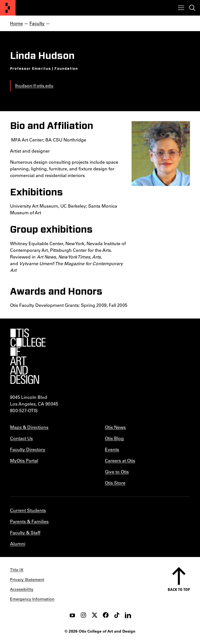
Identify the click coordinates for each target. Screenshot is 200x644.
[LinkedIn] (128, 615)
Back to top (179, 589)
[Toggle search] (192, 8)
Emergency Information (32, 599)
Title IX (17, 570)
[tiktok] (117, 615)
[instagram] (83, 615)
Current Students (28, 510)
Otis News (115, 427)
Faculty (37, 23)
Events (112, 449)
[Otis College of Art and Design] (8, 8)
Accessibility (22, 589)
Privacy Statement (27, 580)
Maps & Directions (29, 427)
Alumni (18, 544)
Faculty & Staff (25, 532)
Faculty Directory (28, 449)
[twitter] (95, 615)
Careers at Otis (120, 460)
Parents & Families (29, 521)
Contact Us (21, 438)
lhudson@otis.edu (34, 85)
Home (16, 23)
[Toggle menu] (181, 8)
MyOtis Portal (24, 460)
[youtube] (72, 615)
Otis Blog (114, 438)
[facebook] (106, 615)
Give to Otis (117, 472)
